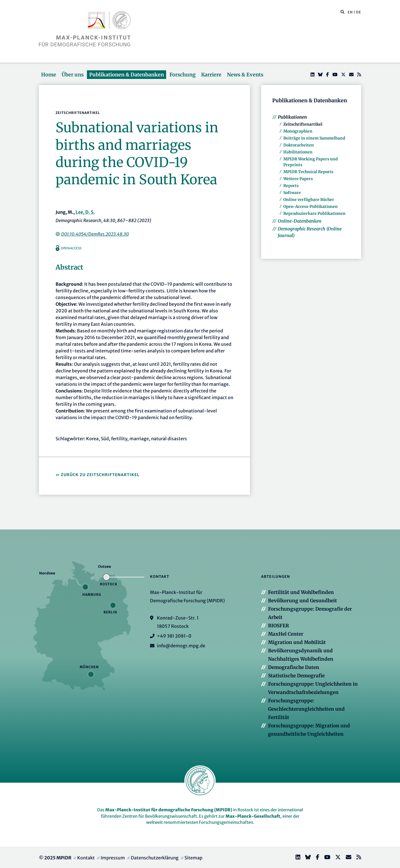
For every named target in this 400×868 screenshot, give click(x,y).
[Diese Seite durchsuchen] (340, 12)
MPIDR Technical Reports (308, 172)
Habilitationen (298, 152)
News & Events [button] (245, 75)
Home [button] (49, 75)
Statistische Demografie (296, 676)
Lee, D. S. (85, 212)
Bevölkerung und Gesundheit (302, 601)
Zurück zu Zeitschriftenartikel (100, 475)
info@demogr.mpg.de (181, 646)
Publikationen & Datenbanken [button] (127, 75)
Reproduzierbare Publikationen (314, 213)
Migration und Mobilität (297, 642)
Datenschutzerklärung (155, 858)
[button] (342, 12)
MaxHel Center (286, 634)
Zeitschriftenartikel (303, 124)
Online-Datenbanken (300, 221)
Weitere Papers (298, 179)
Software (292, 193)
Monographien (298, 131)
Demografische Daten (294, 667)
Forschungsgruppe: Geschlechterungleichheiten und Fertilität (306, 709)
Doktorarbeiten (299, 145)
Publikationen (292, 117)
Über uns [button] (73, 75)
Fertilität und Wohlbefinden (301, 592)
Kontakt (86, 858)
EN (350, 12)
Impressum (113, 858)
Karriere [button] (211, 75)
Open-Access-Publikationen (311, 207)
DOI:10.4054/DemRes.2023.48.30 (95, 234)
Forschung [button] (182, 75)
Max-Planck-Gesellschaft (253, 816)
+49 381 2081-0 (174, 636)
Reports (291, 186)
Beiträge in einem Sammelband (314, 138)
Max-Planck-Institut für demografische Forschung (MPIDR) (169, 810)
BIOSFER (278, 626)
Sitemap (193, 858)
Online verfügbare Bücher (309, 200)
